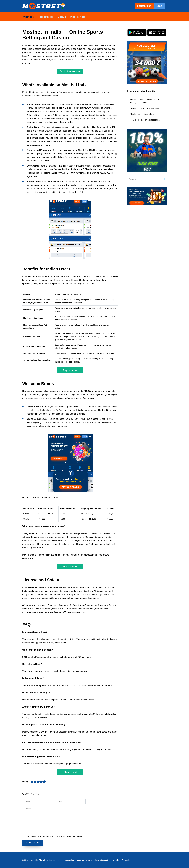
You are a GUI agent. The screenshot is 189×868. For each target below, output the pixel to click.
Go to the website (70, 71)
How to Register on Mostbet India (145, 120)
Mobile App (77, 16)
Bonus (62, 16)
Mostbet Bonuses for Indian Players (146, 108)
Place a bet (70, 772)
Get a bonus (70, 566)
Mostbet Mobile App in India (142, 114)
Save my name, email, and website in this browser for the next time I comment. (55, 836)
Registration (46, 16)
